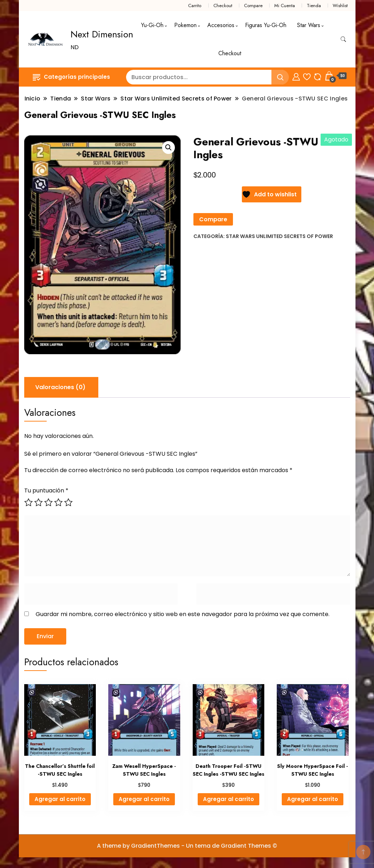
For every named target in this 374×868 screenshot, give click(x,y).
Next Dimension (102, 34)
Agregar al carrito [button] (60, 799)
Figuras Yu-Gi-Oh (266, 25)
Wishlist (340, 6)
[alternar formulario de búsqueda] (343, 39)
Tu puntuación (46, 490)
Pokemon (185, 25)
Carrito (195, 6)
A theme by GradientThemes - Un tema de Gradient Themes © (187, 846)
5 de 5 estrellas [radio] (68, 502)
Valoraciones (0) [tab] (60, 387)
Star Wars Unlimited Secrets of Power (279, 236)
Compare (253, 6)
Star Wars (309, 25)
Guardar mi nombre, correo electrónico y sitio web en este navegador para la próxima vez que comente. (183, 614)
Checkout (223, 6)
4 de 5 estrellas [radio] (58, 502)
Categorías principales (71, 77)
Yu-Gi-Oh (152, 25)
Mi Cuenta (285, 6)
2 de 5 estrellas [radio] (38, 502)
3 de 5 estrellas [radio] (48, 502)
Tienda (314, 6)
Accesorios (221, 25)
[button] (168, 148)
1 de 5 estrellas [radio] (28, 502)
